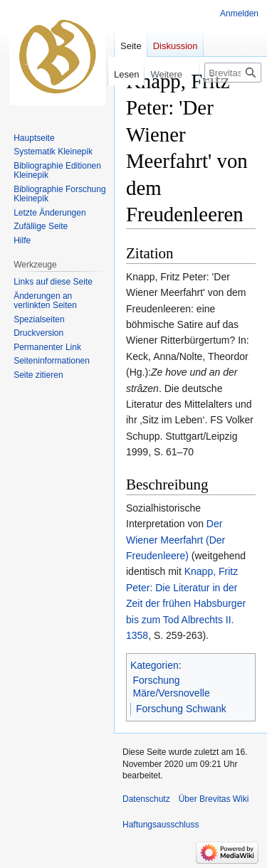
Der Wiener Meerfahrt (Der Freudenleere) (176, 540)
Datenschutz (146, 799)
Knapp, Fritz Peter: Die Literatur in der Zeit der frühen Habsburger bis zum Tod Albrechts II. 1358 (186, 603)
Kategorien (155, 665)
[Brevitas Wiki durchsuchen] (233, 73)
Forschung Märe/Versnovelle (172, 687)
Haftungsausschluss (161, 825)
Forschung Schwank (181, 709)
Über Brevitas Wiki (214, 799)
